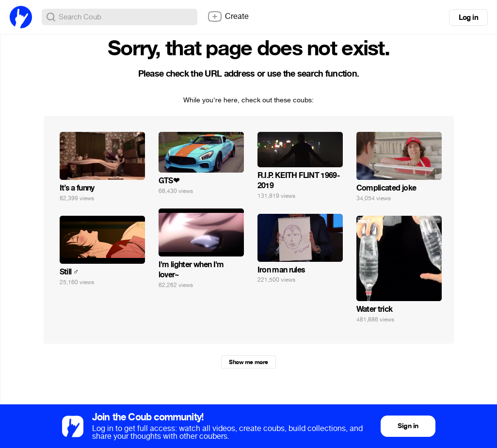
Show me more (248, 362)
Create (228, 16)
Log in (468, 17)
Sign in (408, 426)
